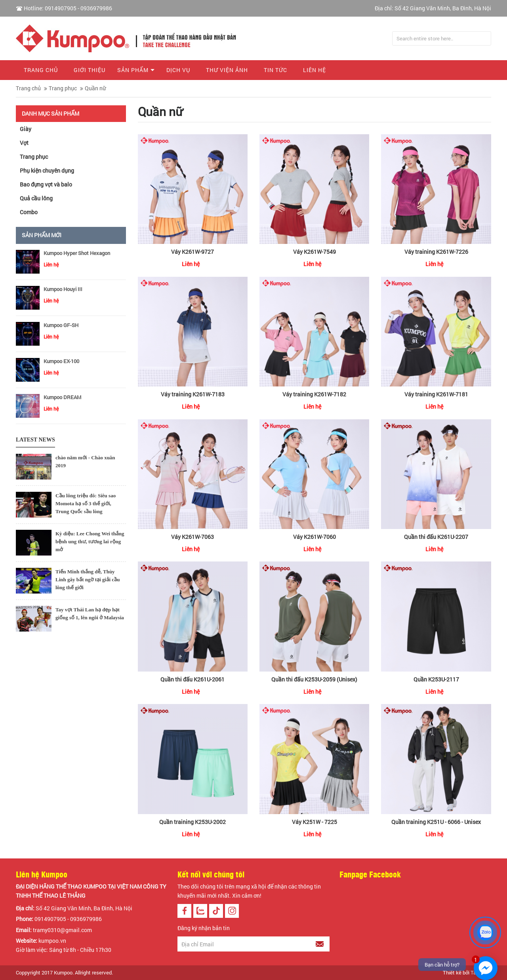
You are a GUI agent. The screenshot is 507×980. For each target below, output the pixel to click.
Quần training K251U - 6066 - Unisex (436, 822)
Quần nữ (95, 88)
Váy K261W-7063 (193, 537)
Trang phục (63, 88)
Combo (29, 212)
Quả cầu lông (36, 198)
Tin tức (275, 70)
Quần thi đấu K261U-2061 (193, 679)
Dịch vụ (178, 70)
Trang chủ (41, 70)
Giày (26, 129)
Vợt (24, 143)
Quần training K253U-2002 (193, 822)
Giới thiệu (90, 70)
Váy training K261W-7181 (436, 394)
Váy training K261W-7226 (436, 252)
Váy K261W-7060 (314, 537)
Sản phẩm (133, 70)
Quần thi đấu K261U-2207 (436, 537)
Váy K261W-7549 (314, 252)
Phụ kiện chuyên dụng (47, 170)
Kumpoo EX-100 (61, 361)
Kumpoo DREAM (62, 397)
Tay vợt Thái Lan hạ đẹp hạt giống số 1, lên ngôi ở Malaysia (90, 614)
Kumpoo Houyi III (63, 289)
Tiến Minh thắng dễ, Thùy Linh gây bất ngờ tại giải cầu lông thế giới (88, 579)
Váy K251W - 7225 (314, 822)
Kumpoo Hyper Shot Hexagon (77, 253)
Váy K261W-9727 (193, 252)
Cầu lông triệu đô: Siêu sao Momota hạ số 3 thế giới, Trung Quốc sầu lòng (86, 503)
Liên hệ (314, 70)
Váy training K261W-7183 (193, 394)
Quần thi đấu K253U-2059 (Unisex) (314, 679)
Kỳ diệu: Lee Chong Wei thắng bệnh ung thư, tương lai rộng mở (90, 541)
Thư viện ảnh (227, 70)
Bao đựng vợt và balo (46, 184)
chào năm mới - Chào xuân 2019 (85, 461)
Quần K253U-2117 (436, 679)
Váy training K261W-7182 (314, 394)
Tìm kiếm (484, 38)
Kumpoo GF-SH (61, 325)
